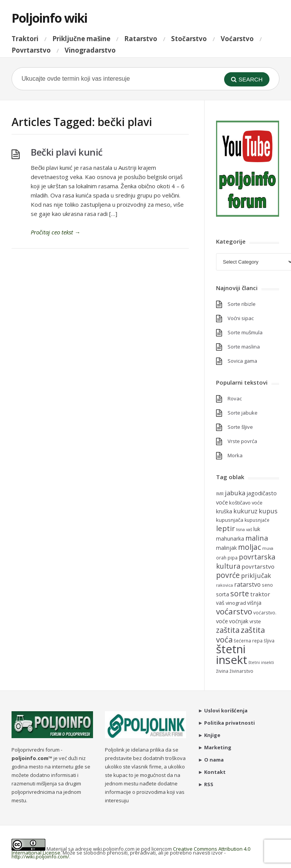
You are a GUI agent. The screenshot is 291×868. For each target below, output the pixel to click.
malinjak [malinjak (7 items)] (226, 548)
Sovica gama (242, 361)
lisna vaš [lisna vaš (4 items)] (244, 529)
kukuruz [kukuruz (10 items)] (245, 511)
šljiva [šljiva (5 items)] (269, 641)
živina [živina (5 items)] (222, 671)
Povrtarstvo (31, 50)
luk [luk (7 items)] (257, 529)
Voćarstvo (237, 39)
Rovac (235, 398)
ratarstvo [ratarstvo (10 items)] (247, 584)
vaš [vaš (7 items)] (220, 603)
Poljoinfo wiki (49, 18)
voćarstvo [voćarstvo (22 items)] (234, 611)
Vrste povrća (242, 441)
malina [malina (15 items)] (257, 538)
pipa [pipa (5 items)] (233, 558)
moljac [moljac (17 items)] (249, 547)
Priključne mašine (81, 39)
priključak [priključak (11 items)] (256, 575)
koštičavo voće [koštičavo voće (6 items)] (246, 503)
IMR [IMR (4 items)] (220, 494)
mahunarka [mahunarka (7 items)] (230, 539)
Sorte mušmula (245, 332)
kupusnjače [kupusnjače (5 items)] (257, 520)
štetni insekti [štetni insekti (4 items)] (261, 662)
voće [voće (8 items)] (222, 621)
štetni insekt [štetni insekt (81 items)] (232, 654)
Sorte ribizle (242, 304)
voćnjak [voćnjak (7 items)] (239, 621)
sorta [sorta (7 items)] (223, 594)
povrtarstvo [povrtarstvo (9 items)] (258, 566)
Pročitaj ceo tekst (56, 232)
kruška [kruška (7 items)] (224, 511)
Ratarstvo (141, 39)
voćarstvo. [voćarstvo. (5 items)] (265, 612)
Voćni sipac (241, 318)
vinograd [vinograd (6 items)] (236, 603)
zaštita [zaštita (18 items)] (228, 630)
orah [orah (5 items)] (221, 558)
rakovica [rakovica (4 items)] (224, 585)
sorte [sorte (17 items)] (240, 593)
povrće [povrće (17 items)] (228, 575)
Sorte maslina (244, 347)
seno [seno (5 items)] (267, 585)
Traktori (25, 39)
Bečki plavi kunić (67, 152)
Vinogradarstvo (90, 50)
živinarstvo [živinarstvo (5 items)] (241, 671)
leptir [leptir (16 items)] (225, 528)
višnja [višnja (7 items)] (254, 603)
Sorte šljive (240, 427)
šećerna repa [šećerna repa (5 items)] (248, 641)
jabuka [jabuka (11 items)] (235, 493)
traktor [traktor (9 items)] (260, 594)
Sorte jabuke (243, 413)
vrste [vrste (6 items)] (255, 621)
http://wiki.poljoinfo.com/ (40, 856)
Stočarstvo (189, 39)
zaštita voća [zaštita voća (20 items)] (240, 635)
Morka (235, 455)
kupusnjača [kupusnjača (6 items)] (230, 520)
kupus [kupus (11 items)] (268, 511)
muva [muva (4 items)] (268, 548)
